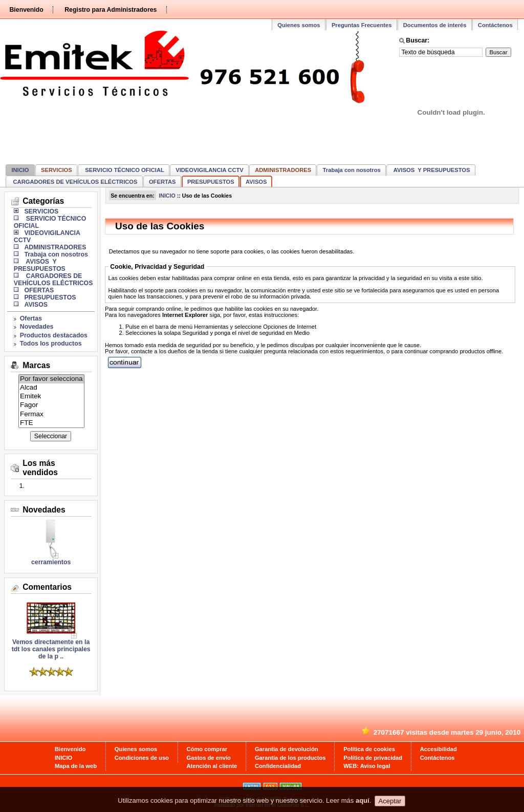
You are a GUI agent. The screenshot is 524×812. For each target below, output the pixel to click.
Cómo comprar (207, 749)
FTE (51, 423)
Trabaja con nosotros (352, 170)
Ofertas (31, 318)
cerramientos (51, 562)
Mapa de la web (76, 766)
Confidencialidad (278, 766)
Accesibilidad (439, 749)
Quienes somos (299, 25)
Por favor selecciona (51, 379)
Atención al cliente (212, 766)
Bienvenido (26, 10)
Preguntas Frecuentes (362, 25)
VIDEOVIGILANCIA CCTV (210, 170)
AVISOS (256, 182)
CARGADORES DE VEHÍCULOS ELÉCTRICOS (74, 182)
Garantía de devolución (287, 749)
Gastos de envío (209, 758)
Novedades (37, 327)
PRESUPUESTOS (211, 182)
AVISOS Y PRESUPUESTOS (431, 170)
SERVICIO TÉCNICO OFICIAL (124, 170)
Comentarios (47, 587)
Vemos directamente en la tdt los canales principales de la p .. (51, 646)
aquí (363, 801)
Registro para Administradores (111, 10)
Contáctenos (495, 25)
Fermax (51, 414)
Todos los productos (51, 344)
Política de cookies (369, 749)
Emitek (51, 397)
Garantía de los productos (290, 758)
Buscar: (418, 40)
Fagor (51, 405)
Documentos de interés (435, 25)
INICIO (20, 170)
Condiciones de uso (142, 758)
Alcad (51, 388)
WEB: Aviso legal (367, 766)
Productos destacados (54, 335)
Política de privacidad (373, 758)
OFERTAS (162, 182)
